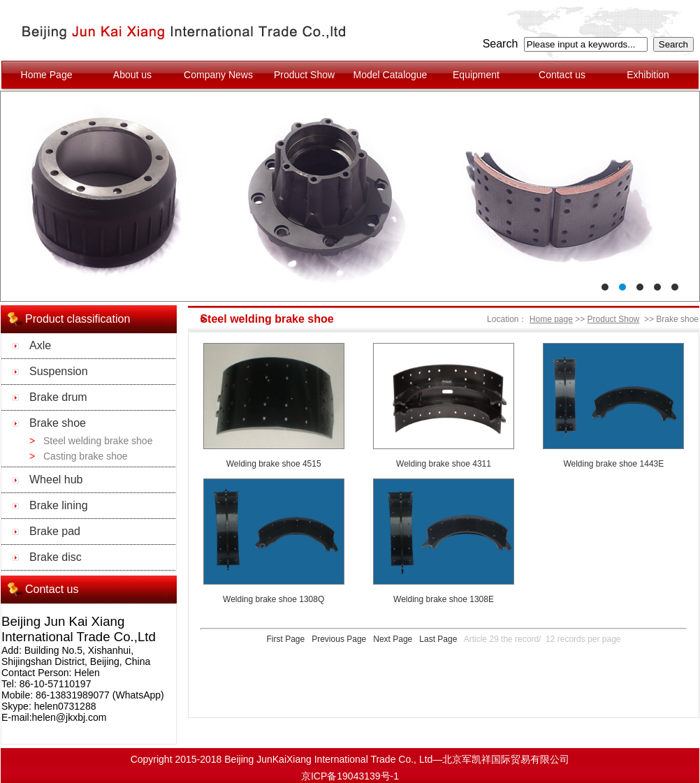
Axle (40, 345)
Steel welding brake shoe (98, 441)
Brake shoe (58, 423)
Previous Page (339, 639)
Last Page (438, 639)
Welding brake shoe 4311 (444, 464)
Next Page (393, 639)
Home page (551, 319)
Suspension (59, 371)
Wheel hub (56, 480)
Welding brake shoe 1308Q (274, 599)
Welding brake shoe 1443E (613, 464)
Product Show (614, 319)
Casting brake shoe (86, 456)
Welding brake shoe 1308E (444, 599)
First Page (285, 639)
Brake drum (58, 397)
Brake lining (59, 505)
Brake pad (55, 531)
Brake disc (56, 557)
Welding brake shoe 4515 (274, 464)
